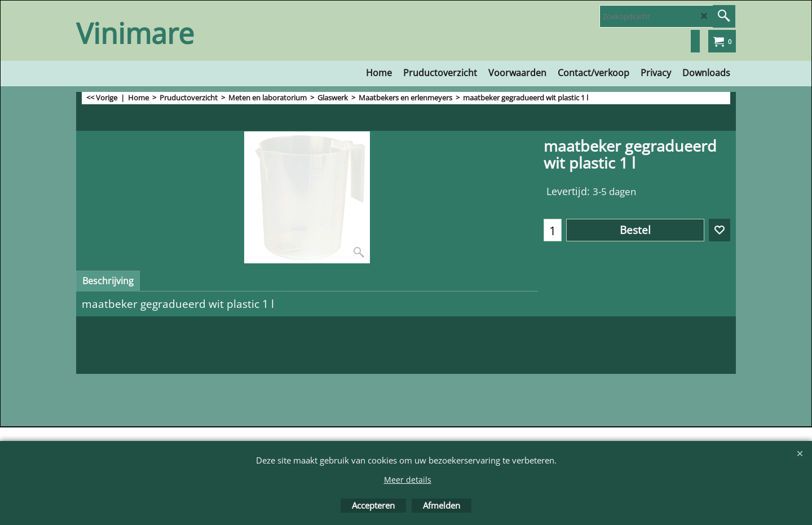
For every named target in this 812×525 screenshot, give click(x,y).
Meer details (408, 480)
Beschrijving (108, 281)
